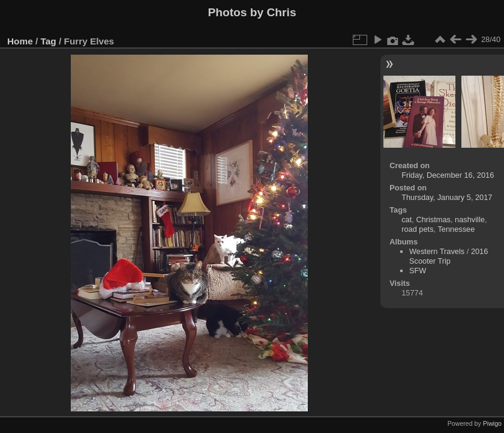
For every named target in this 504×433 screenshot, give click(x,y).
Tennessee (456, 229)
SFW (418, 271)
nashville (470, 220)
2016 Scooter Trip (448, 256)
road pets (417, 229)
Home (20, 41)
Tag (49, 41)
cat (406, 220)
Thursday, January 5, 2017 (447, 197)
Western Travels (437, 251)
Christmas (433, 220)
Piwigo (492, 423)
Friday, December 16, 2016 (448, 175)
